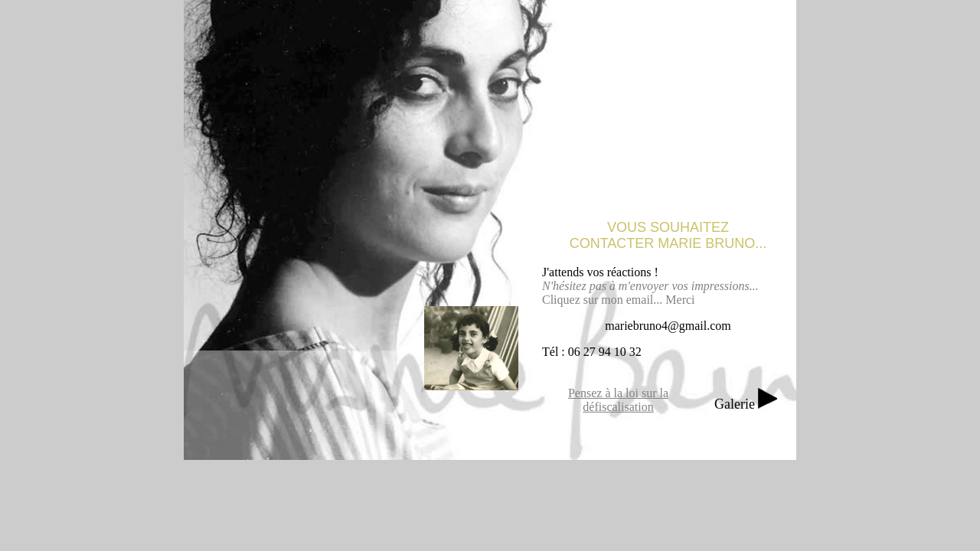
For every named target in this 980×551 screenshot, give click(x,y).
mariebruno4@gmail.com (668, 326)
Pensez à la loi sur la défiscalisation (618, 400)
